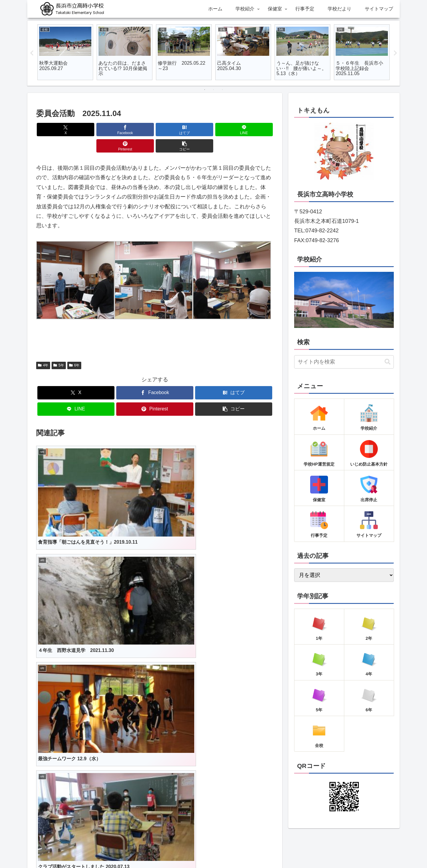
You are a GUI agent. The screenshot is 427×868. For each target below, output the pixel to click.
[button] (254, 130)
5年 (59, 349)
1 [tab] (205, 90)
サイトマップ (269, 850)
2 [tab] (213, 90)
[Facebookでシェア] (95, 130)
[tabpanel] (65, 52)
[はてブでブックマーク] (135, 130)
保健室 (194, 850)
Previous (32, 53)
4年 (43, 349)
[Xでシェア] (55, 130)
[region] (344, 300)
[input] (344, 362)
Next (395, 53)
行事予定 (215, 850)
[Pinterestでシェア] (215, 130)
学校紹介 (173, 850)
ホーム (152, 850)
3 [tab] (222, 90)
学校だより (240, 850)
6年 (74, 349)
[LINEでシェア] (175, 130)
